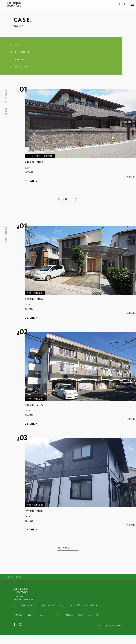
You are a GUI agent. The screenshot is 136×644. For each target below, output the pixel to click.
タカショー (43, 615)
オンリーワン (94, 615)
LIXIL (30, 615)
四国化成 (69, 615)
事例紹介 (52, 605)
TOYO (81, 615)
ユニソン (56, 615)
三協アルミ (18, 615)
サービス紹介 (40, 605)
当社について (27, 605)
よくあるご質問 (74, 605)
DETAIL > (31, 181)
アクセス (61, 605)
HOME (16, 605)
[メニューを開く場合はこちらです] (132, 4)
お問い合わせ (96, 605)
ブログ (85, 605)
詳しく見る (64, 199)
